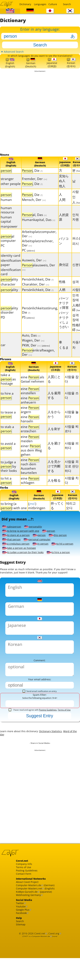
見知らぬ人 (64, 184)
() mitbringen (37, 513)
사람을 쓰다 (72, 401)
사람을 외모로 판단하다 (72, 472)
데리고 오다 (71, 512)
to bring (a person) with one (23, 539)
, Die (32, 176)
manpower (9, 232)
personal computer (41, 548)
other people (11, 189)
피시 (76, 249)
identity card (10, 261)
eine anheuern (30, 406)
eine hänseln (30, 425)
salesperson (13, 535)
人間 (62, 205)
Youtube (21, 942)
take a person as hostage (48, 556)
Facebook (22, 950)
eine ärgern (30, 416)
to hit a (6, 487)
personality (36, 535)
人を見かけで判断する (54, 472)
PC (3, 251)
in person (44, 552)
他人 (62, 191)
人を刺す (54, 435)
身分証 (64, 270)
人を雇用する (54, 401)
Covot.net (40, 972)
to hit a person (14, 556)
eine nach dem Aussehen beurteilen (30, 472)
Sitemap (21, 963)
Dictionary (25, 4)
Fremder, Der (35, 184)
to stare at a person (17, 544)
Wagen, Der (33, 346)
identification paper (11, 268)
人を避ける (54, 451)
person (53, 539)
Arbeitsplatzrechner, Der (38, 249)
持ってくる (57, 512)
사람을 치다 (72, 486)
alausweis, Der (39, 273)
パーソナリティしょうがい (64, 325)
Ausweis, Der (34, 266)
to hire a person (64, 561)
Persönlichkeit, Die (38, 285)
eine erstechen (30, 435)
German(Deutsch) (31, 67)
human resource (7, 215)
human (6, 205)
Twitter (21, 938)
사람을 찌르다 (72, 435)
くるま (64, 353)
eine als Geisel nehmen (32, 385)
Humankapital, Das (39, 225)
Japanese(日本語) (52, 67)
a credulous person (17, 552)
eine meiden (30, 445)
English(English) (10, 67)
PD (3, 323)
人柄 (62, 295)
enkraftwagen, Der (38, 358)
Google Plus (24, 946)
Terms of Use (64, 734)
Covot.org (55, 972)
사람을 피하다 (72, 451)
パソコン (64, 246)
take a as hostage (8, 385)
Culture (53, 4)
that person (12, 548)
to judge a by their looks (9, 472)
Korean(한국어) (71, 67)
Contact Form (25, 905)
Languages (39, 4)
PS (28, 323)
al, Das (34, 220)
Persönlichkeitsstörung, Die (40, 315)
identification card (11, 277)
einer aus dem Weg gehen (31, 456)
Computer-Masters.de (30, 918)
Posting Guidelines (48, 734)
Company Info (25, 893)
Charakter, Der (36, 290)
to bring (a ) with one (14, 513)
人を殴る (54, 486)
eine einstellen (30, 397)
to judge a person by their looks (25, 561)
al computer (8, 244)
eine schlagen (30, 487)
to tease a (8, 420)
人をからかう (54, 420)
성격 (76, 287)
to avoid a (8, 452)
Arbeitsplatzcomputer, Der (39, 239)
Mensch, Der (34, 205)
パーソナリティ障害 (64, 308)
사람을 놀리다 (72, 420)
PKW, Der (36, 351)
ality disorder (9, 315)
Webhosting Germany (30, 929)
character (8, 290)
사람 (76, 197)
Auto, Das (31, 341)
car (3, 350)
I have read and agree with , (40, 734)
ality (9, 285)
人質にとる (54, 385)
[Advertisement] (39, 117)
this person (63, 544)
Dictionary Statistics (57, 757)
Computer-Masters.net (31, 921)
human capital (6, 225)
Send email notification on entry (40, 715)
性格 (62, 287)
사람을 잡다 (72, 385)
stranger (7, 184)
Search (67, 4)
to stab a (7, 435)
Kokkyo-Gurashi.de (28, 925)
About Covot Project (29, 914)
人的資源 (64, 222)
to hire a (7, 402)
